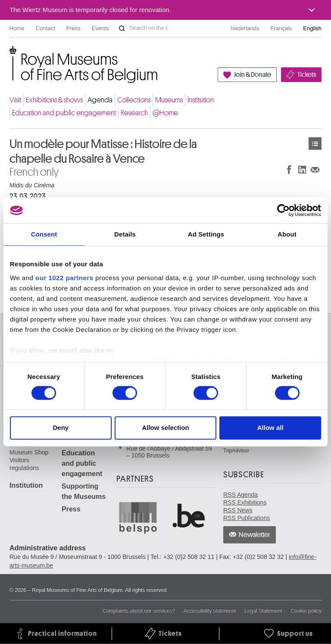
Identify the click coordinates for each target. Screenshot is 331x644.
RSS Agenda (240, 495)
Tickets (307, 75)
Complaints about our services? (139, 611)
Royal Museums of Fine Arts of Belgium (9, 56)
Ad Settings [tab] (206, 234)
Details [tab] (125, 234)
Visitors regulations (24, 464)
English (312, 28)
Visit (15, 100)
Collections (134, 100)
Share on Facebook (289, 169)
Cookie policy (306, 611)
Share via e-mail (315, 169)
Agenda (100, 100)
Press (73, 28)
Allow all (270, 428)
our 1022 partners (64, 278)
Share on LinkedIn (302, 169)
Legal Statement (263, 611)
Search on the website (122, 28)
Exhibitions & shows (54, 100)
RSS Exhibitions (245, 502)
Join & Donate (253, 75)
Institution (201, 100)
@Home (165, 113)
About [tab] (287, 234)
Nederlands (245, 28)
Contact (45, 28)
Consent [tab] (44, 234)
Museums (169, 100)
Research (134, 113)
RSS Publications (247, 518)
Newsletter (254, 535)
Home (17, 28)
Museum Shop (29, 452)
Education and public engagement (64, 113)
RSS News (238, 510)
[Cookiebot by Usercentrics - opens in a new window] (283, 210)
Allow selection (165, 428)
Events (100, 28)
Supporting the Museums (84, 491)
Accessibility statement (210, 611)
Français (281, 28)
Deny (61, 428)
